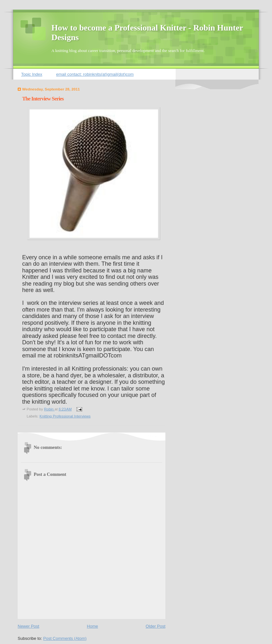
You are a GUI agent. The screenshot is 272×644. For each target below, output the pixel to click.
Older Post (156, 626)
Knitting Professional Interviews (65, 416)
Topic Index (32, 74)
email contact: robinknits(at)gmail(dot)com (95, 74)
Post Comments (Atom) (65, 638)
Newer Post (28, 626)
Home (93, 626)
